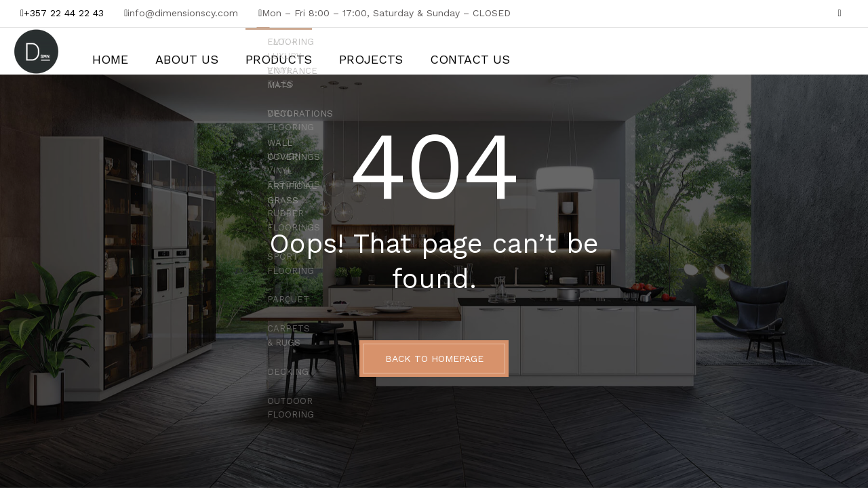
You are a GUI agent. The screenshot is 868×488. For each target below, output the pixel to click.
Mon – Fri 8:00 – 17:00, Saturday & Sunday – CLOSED (386, 13)
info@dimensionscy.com (183, 13)
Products (248, 52)
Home (106, 52)
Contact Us (407, 52)
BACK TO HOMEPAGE (434, 359)
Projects (325, 52)
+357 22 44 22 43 (64, 13)
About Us (171, 52)
